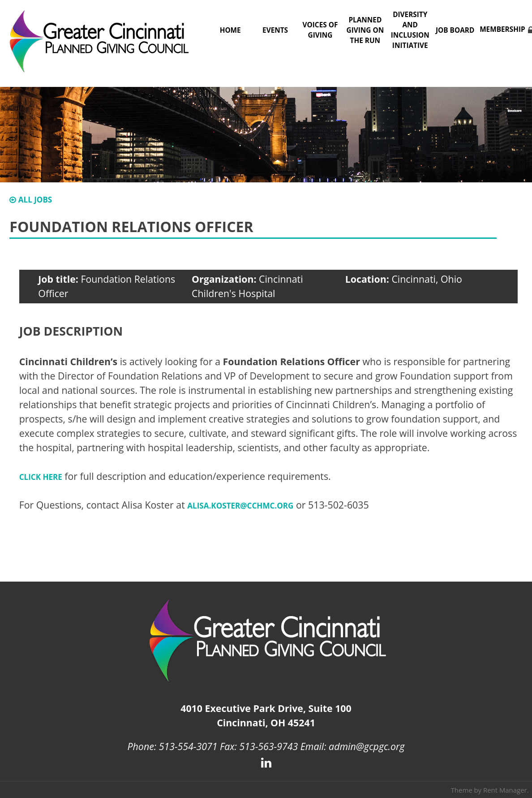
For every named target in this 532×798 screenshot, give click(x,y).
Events (275, 30)
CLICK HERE (41, 477)
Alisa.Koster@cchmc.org (240, 506)
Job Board (455, 30)
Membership (502, 29)
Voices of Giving (320, 30)
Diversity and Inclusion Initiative (410, 30)
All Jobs (31, 200)
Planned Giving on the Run (365, 30)
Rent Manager (505, 790)
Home (230, 30)
